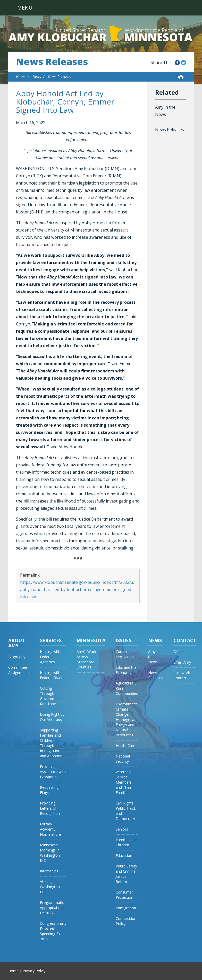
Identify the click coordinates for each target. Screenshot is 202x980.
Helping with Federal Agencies (50, 657)
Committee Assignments (19, 670)
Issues (124, 640)
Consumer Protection (124, 895)
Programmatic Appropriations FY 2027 (52, 908)
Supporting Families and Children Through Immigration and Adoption (51, 743)
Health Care (125, 746)
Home (21, 77)
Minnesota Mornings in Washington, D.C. (50, 853)
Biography (17, 657)
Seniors (122, 829)
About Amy (17, 643)
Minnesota (91, 640)
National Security (123, 759)
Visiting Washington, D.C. (50, 887)
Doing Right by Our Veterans (52, 717)
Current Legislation (125, 654)
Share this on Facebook (177, 63)
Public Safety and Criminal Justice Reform (126, 874)
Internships (49, 871)
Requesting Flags (49, 790)
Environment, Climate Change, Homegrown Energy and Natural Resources (127, 719)
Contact (185, 640)
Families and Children (126, 842)
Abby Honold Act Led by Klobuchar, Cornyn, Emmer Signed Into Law (65, 102)
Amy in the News (165, 111)
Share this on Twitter (183, 63)
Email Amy (182, 662)
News (37, 77)
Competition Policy (126, 921)
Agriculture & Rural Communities (127, 688)
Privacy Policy (34, 971)
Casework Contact (182, 675)
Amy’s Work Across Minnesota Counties (86, 659)
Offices (179, 652)
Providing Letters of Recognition (50, 808)
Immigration (126, 908)
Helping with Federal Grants (52, 675)
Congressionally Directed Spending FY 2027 (53, 931)
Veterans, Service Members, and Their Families (124, 782)
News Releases (52, 62)
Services (51, 640)
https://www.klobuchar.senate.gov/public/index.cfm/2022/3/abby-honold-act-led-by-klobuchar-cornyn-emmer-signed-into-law (77, 589)
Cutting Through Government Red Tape (50, 696)
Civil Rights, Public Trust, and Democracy (126, 811)
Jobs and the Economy (126, 670)
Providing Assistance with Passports (53, 772)
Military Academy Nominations (51, 829)
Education (124, 855)
